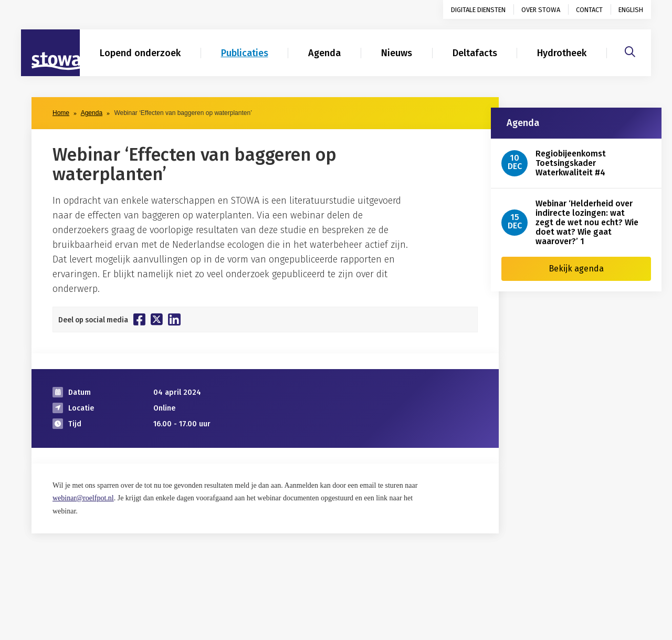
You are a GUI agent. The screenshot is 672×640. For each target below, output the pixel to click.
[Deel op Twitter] (157, 319)
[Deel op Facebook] (139, 319)
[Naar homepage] (50, 53)
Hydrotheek (562, 53)
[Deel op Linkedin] (174, 319)
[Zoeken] (630, 50)
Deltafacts (475, 53)
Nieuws (397, 53)
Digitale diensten (478, 10)
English (631, 10)
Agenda (324, 53)
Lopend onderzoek (140, 53)
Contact (589, 10)
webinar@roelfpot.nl (83, 498)
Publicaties (245, 53)
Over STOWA (541, 10)
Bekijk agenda (576, 269)
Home (61, 113)
